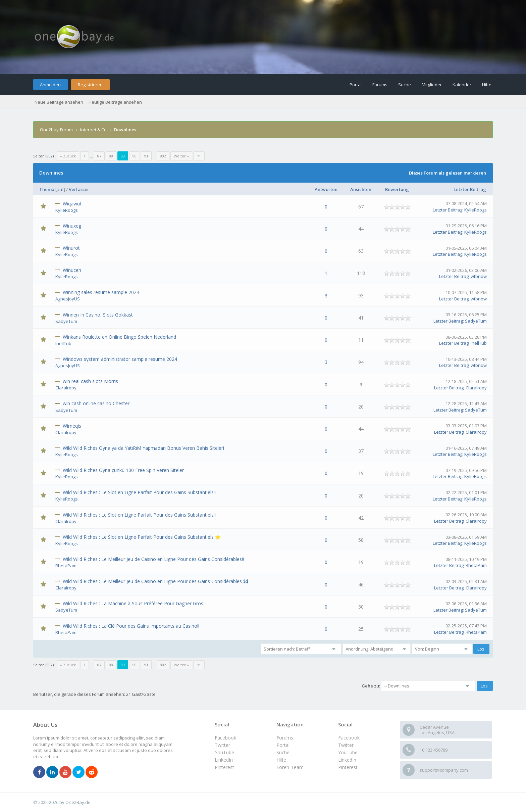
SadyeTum (66, 321)
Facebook (349, 738)
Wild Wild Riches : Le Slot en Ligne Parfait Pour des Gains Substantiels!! (139, 492)
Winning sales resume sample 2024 (101, 292)
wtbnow (479, 276)
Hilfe (487, 85)
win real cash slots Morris (90, 381)
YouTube (348, 752)
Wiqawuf (72, 204)
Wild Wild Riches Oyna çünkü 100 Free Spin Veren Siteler (123, 470)
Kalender (462, 85)
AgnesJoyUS (68, 299)
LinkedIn (347, 760)
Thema (47, 189)
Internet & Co (93, 130)
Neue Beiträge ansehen (59, 102)
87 (99, 156)
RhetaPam (66, 566)
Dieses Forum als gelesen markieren (448, 173)
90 (135, 156)
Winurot (71, 248)
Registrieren (90, 85)
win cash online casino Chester (96, 403)
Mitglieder (432, 85)
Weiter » (181, 156)
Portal (356, 85)
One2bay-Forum (56, 130)
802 (163, 156)
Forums (380, 85)
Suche (405, 85)
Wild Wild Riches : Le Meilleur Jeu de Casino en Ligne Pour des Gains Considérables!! (153, 559)
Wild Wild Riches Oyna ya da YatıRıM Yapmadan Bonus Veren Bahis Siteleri (143, 448)
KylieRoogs (67, 210)
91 (146, 156)
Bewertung (397, 189)
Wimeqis (72, 426)
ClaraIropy (66, 388)
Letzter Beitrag (470, 189)
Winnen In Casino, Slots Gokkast (98, 315)
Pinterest (348, 767)
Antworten (326, 189)
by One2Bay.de (75, 802)
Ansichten (361, 189)
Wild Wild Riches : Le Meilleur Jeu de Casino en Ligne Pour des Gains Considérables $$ (156, 581)
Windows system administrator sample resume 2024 (120, 359)
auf (60, 189)
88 (111, 156)
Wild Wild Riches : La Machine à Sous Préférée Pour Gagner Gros (133, 603)
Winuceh (72, 270)
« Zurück (68, 156)
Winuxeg (72, 226)
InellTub (63, 343)
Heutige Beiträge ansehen (115, 102)
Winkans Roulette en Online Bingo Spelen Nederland (119, 337)
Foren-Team (290, 767)
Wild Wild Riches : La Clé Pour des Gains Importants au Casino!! (131, 626)
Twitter (346, 745)
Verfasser (79, 189)
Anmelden (50, 85)
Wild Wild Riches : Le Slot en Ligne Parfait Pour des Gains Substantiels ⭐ (142, 537)
